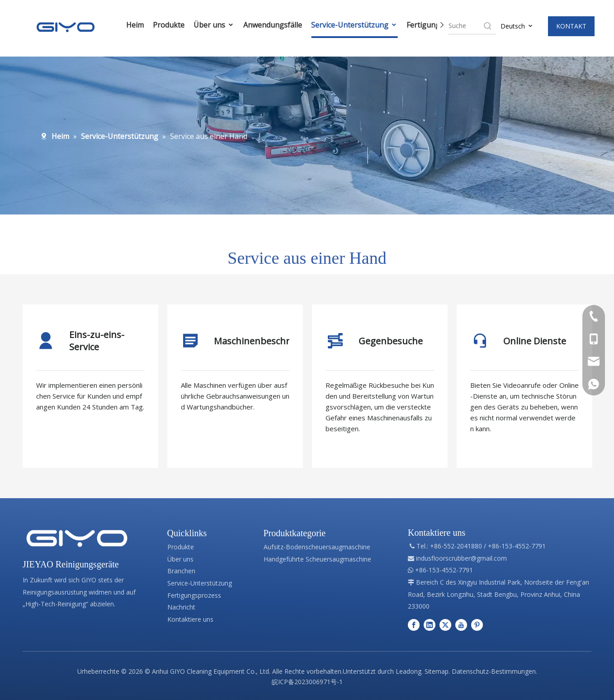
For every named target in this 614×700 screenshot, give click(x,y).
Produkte (169, 25)
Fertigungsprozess (194, 595)
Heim (135, 25)
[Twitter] (445, 625)
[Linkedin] (430, 625)
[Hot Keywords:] (488, 26)
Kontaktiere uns (190, 619)
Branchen (181, 571)
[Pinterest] (477, 625)
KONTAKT (571, 26)
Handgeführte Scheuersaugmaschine (317, 559)
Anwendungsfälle (273, 25)
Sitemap (437, 671)
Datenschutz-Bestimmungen (494, 671)
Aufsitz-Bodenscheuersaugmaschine (317, 547)
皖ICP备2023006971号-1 (307, 682)
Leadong (409, 671)
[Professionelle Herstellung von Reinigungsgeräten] (77, 538)
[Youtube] (461, 625)
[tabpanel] (90, 386)
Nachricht (181, 607)
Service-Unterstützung (354, 25)
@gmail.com (489, 558)
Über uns (214, 25)
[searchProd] (465, 26)
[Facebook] (414, 625)
